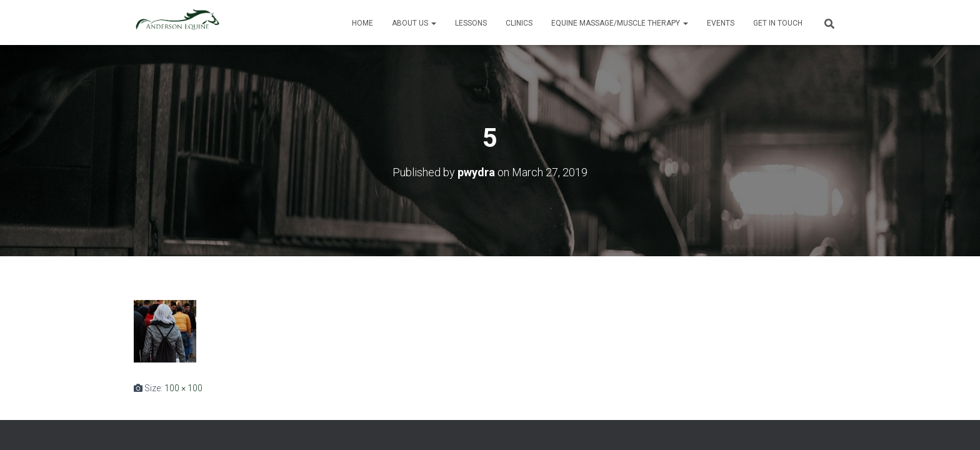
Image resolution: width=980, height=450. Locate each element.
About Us (414, 23)
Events (721, 23)
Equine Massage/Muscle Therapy (620, 23)
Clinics (519, 23)
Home (362, 23)
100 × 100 (183, 388)
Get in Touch (778, 23)
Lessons (471, 23)
